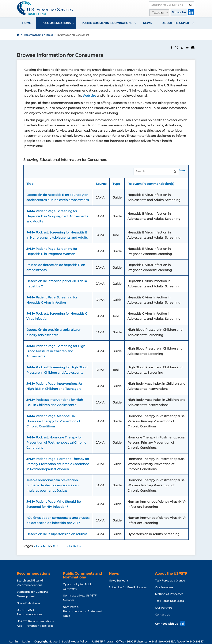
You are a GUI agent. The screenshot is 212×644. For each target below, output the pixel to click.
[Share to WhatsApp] (182, 48)
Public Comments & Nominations (107, 23)
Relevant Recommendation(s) (151, 184)
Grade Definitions (28, 603)
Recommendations (56, 23)
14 (75, 546)
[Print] (193, 48)
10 (60, 546)
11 (64, 546)
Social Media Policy (75, 642)
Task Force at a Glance (170, 581)
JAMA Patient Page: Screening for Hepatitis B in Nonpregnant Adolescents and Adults (57, 216)
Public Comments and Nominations (82, 575)
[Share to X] (177, 48)
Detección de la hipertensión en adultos (57, 534)
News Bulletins (119, 581)
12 (67, 546)
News (147, 23)
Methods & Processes (169, 594)
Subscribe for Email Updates (128, 587)
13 (71, 546)
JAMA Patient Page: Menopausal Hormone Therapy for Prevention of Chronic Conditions (53, 421)
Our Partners (164, 608)
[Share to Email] (187, 48)
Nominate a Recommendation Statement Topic (82, 612)
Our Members (164, 587)
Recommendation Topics (38, 35)
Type (116, 184)
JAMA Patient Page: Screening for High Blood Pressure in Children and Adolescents (56, 351)
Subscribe (179, 12)
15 (78, 546)
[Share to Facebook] (171, 48)
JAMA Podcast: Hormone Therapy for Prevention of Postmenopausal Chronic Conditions (56, 443)
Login (26, 642)
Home (26, 23)
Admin (13, 642)
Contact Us (162, 615)
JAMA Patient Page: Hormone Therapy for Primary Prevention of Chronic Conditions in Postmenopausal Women (58, 464)
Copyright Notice (46, 642)
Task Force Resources (169, 601)
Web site (89, 96)
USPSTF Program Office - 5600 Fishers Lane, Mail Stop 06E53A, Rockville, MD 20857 (148, 642)
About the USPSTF (176, 23)
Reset (182, 170)
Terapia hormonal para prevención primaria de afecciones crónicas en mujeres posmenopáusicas (53, 485)
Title (30, 184)
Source (101, 184)
